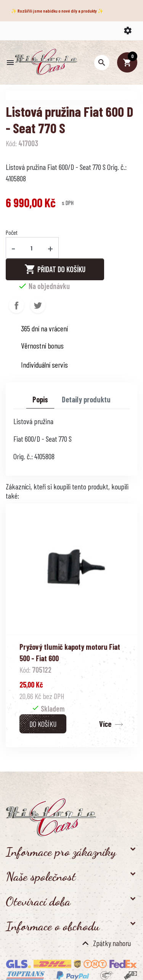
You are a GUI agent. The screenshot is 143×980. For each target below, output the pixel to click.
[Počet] (32, 248)
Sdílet (16, 305)
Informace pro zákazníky (61, 852)
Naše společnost (41, 877)
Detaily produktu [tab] (86, 399)
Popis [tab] (40, 399)
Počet (12, 232)
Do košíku (43, 724)
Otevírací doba (38, 901)
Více (105, 724)
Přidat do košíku (55, 269)
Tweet (38, 305)
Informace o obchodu (53, 926)
